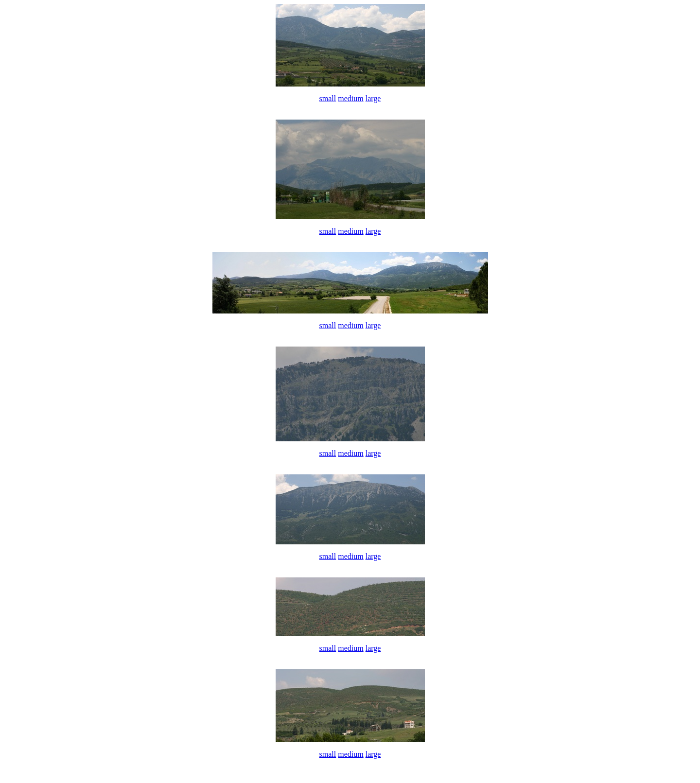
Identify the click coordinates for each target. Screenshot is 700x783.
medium (350, 98)
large (373, 98)
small (328, 98)
